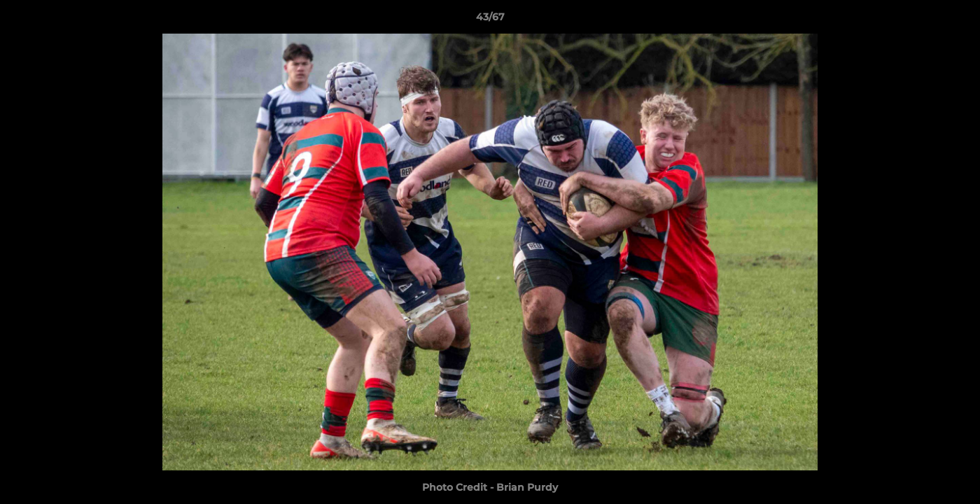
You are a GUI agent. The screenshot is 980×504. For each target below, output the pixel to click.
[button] (955, 20)
